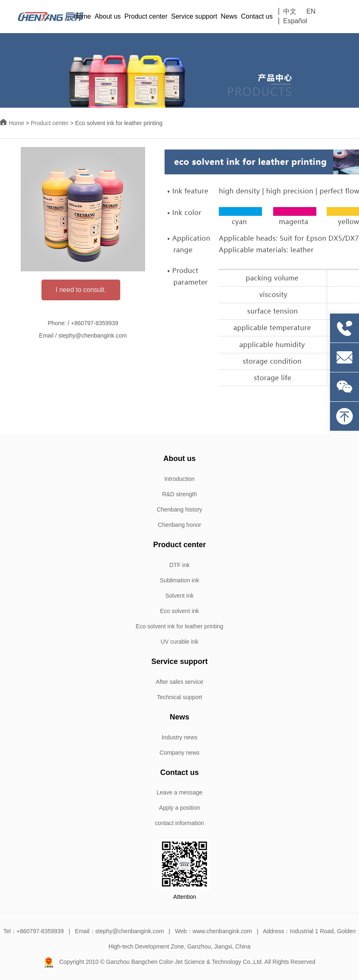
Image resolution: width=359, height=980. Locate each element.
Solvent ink (179, 596)
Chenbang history (179, 509)
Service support (194, 16)
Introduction (179, 479)
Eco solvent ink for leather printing (180, 626)
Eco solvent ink (179, 611)
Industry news (179, 737)
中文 (290, 11)
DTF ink (180, 565)
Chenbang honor (179, 525)
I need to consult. (81, 290)
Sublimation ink (180, 580)
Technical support (180, 697)
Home (82, 16)
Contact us (257, 16)
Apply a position (180, 808)
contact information (179, 823)
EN (311, 11)
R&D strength (179, 494)
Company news (180, 753)
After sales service (179, 682)
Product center (146, 16)
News (229, 16)
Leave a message (180, 792)
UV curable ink (179, 642)
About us (108, 16)
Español (295, 21)
